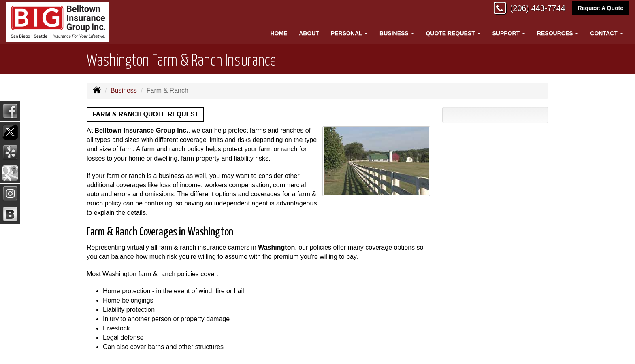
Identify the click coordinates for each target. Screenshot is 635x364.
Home (279, 33)
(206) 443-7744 (534, 9)
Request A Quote (600, 9)
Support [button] (509, 33)
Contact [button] (606, 33)
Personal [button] (349, 33)
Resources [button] (558, 33)
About (309, 33)
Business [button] (397, 33)
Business (124, 90)
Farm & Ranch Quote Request (146, 114)
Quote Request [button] (453, 33)
